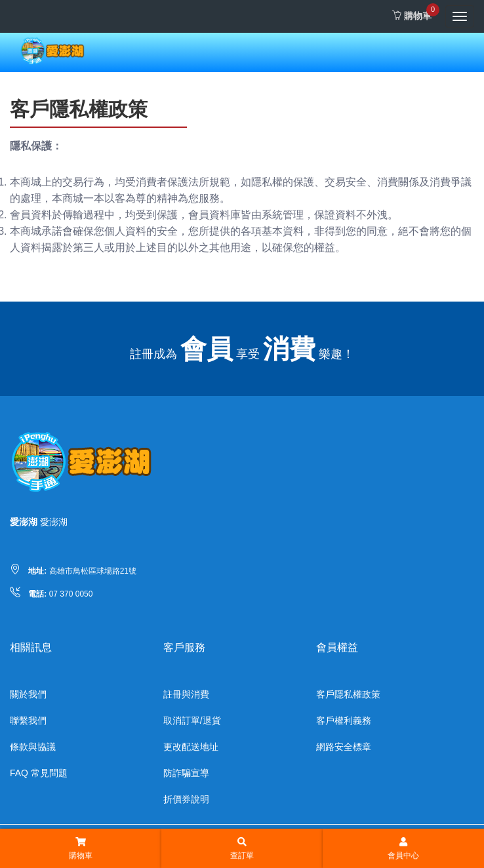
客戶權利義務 (344, 720)
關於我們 (28, 694)
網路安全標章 (344, 747)
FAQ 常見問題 (39, 773)
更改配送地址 (191, 747)
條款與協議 (33, 747)
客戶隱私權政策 (348, 694)
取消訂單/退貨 (192, 720)
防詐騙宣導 (186, 773)
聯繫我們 (28, 720)
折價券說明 (186, 799)
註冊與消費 (186, 694)
